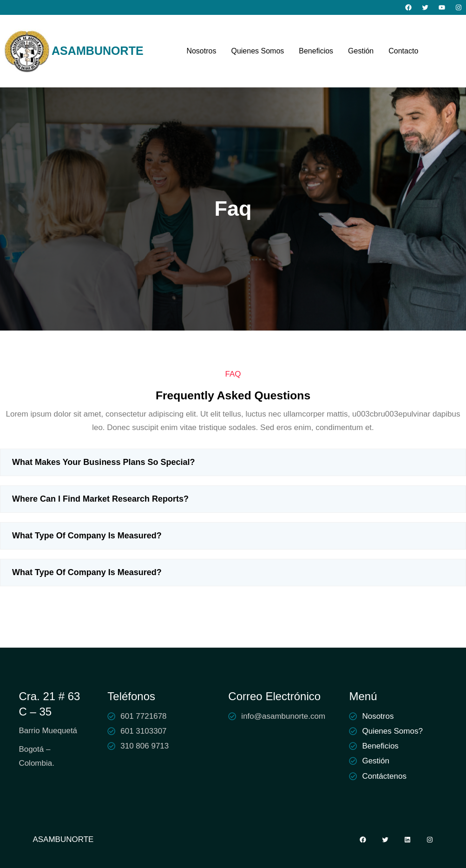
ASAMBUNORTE (98, 51)
